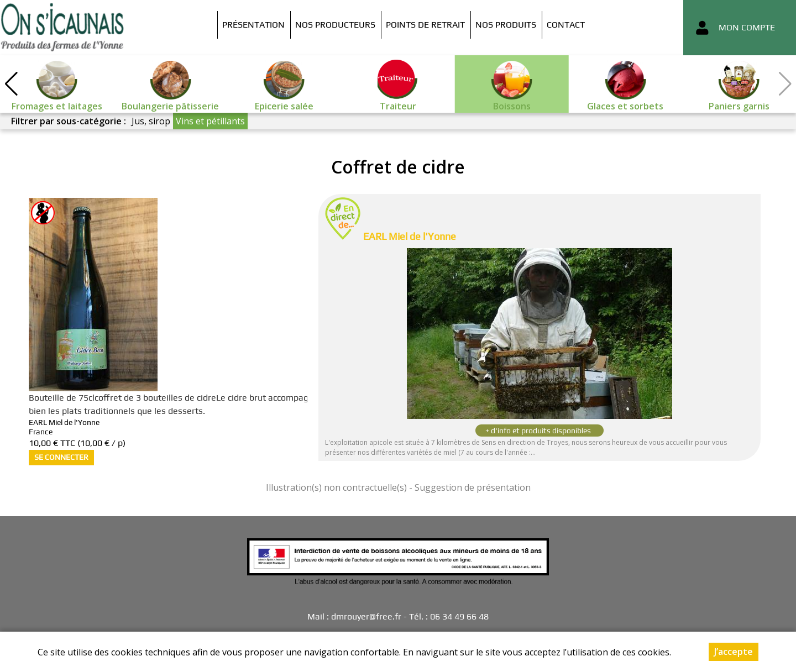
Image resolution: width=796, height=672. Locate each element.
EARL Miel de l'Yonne (410, 236)
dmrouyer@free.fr (366, 616)
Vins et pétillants (210, 121)
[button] (11, 84)
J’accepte (734, 652)
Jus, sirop (151, 121)
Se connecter (61, 457)
